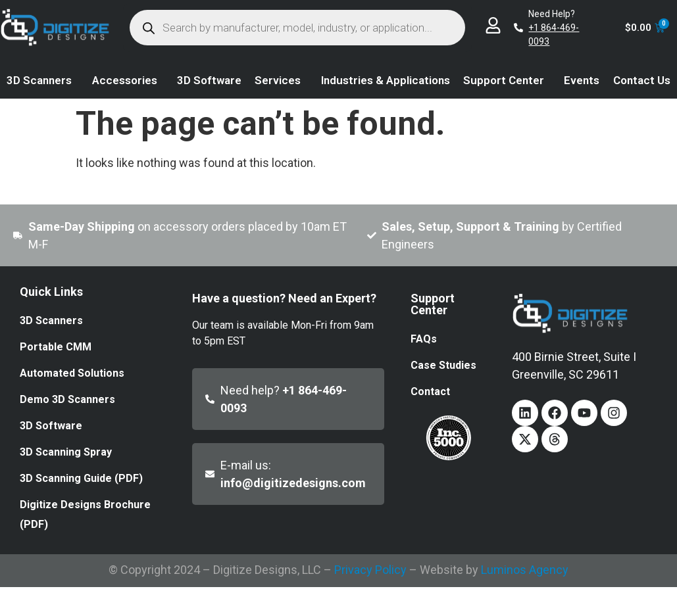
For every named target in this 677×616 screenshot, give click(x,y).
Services (281, 80)
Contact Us (642, 80)
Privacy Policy (370, 570)
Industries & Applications (386, 80)
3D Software (209, 80)
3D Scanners (42, 80)
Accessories (128, 80)
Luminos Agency (525, 570)
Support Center (507, 80)
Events (582, 80)
